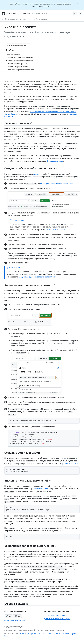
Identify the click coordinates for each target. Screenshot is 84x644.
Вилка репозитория (55, 161)
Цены (58, 634)
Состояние (50, 634)
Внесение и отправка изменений (28, 480)
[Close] (78, 4)
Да (9, 616)
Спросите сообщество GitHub (55, 616)
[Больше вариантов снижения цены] (29, 45)
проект (36, 174)
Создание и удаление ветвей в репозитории (37, 277)
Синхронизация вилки (55, 229)
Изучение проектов (26, 19)
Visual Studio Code (40, 489)
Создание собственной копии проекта (31, 168)
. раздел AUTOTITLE (70, 463)
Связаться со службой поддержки (56, 619)
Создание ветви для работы (24, 453)
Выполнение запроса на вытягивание (31, 546)
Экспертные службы (69, 634)
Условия (23, 634)
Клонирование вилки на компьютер (30, 285)
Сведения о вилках (18, 123)
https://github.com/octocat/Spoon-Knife (57, 184)
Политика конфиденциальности (15, 620)
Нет (17, 616)
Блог (6, 636)
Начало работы (11, 19)
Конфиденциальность (36, 634)
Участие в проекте (43, 19)
